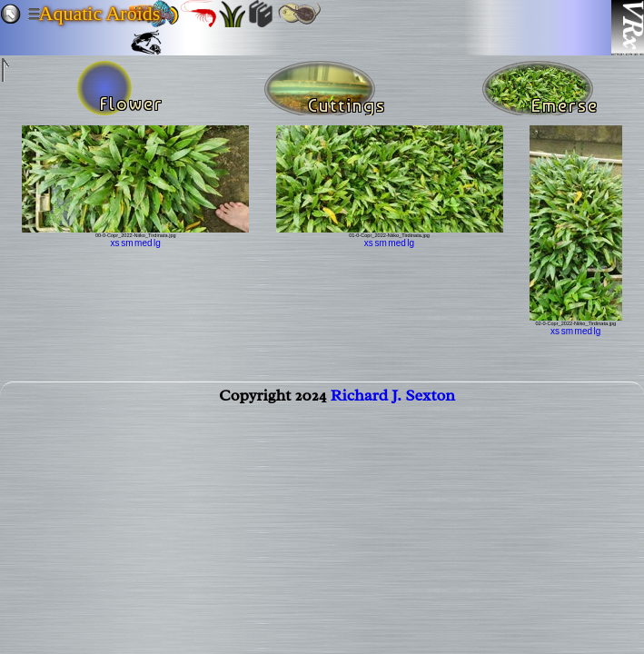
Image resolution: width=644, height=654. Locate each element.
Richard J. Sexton (393, 399)
